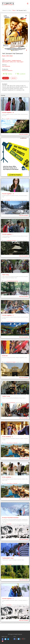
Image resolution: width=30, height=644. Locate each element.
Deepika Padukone (16, 60)
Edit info (14, 78)
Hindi (11, 56)
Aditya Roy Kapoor (7, 60)
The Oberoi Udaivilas (12, 443)
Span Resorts (10, 322)
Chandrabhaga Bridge (12, 281)
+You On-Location (24, 134)
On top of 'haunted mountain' (10, 518)
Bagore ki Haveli (11, 362)
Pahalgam (9, 564)
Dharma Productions (7, 71)
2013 (8, 56)
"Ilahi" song (5, 275)
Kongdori (9, 524)
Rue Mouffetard (11, 403)
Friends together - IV (8, 194)
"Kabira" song (6, 396)
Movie (4, 56)
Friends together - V (8, 315)
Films (14, 10)
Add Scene (6, 78)
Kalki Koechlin (6, 62)
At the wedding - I (7, 477)
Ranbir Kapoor (20, 62)
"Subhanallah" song (8, 558)
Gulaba (8, 200)
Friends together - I (8, 234)
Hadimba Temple (11, 241)
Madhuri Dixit (13, 62)
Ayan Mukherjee (6, 66)
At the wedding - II (7, 437)
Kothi (8, 119)
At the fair (5, 356)
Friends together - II (8, 598)
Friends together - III (8, 112)
